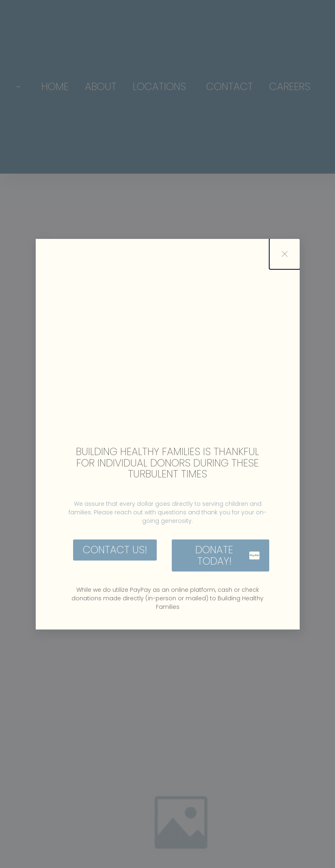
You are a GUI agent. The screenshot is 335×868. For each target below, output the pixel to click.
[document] (167, 434)
